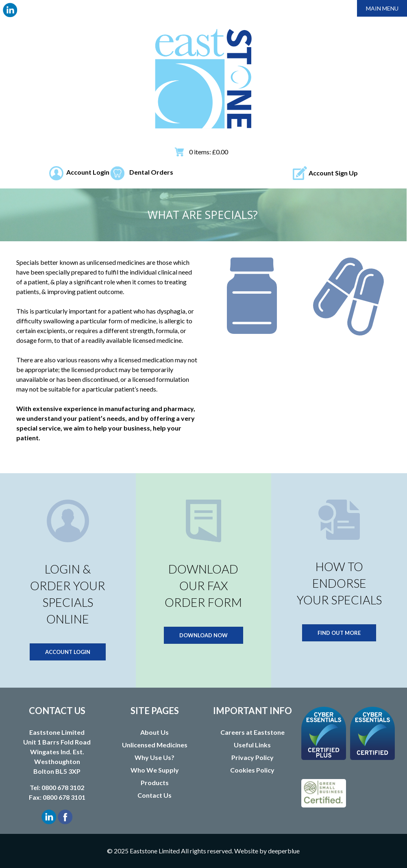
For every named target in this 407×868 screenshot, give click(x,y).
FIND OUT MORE (339, 633)
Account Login (88, 172)
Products (155, 782)
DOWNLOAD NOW (203, 635)
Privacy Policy (252, 757)
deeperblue (284, 851)
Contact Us (155, 795)
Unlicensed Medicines (155, 745)
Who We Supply (155, 770)
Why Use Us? (155, 757)
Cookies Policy (252, 770)
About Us (155, 732)
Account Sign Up (333, 173)
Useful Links (252, 745)
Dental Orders (151, 172)
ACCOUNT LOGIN (68, 652)
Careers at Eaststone (252, 732)
